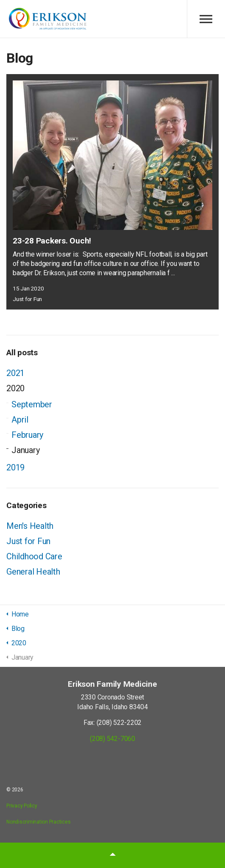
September (32, 404)
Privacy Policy (22, 806)
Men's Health (30, 526)
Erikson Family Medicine (48, 19)
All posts (22, 352)
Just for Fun (27, 299)
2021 (15, 373)
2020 (15, 388)
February (27, 435)
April (20, 420)
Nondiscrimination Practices (39, 822)
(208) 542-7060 (112, 739)
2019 (15, 467)
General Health (33, 572)
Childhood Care (34, 556)
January (25, 450)
